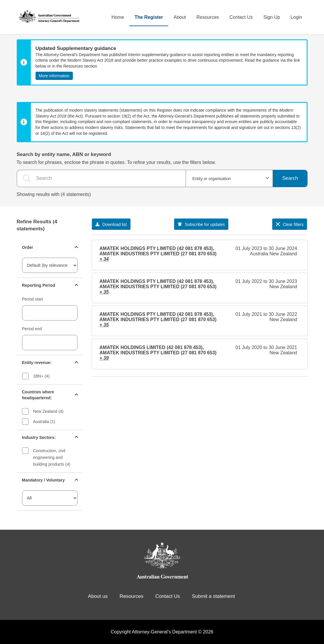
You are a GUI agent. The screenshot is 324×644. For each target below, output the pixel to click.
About (180, 17)
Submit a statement (213, 596)
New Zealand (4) (48, 411)
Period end (32, 329)
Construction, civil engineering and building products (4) (52, 457)
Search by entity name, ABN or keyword (64, 154)
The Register (149, 17)
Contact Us (241, 17)
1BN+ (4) (41, 376)
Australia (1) (44, 422)
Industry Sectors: (39, 437)
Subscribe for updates (201, 224)
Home (118, 17)
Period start (33, 299)
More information (54, 76)
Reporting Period (39, 285)
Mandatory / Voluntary (43, 480)
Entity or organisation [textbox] (212, 179)
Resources (208, 17)
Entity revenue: (37, 363)
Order (28, 247)
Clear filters (290, 224)
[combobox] (229, 178)
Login (296, 17)
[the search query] (101, 178)
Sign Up (272, 17)
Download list (111, 224)
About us (98, 596)
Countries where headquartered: (38, 395)
